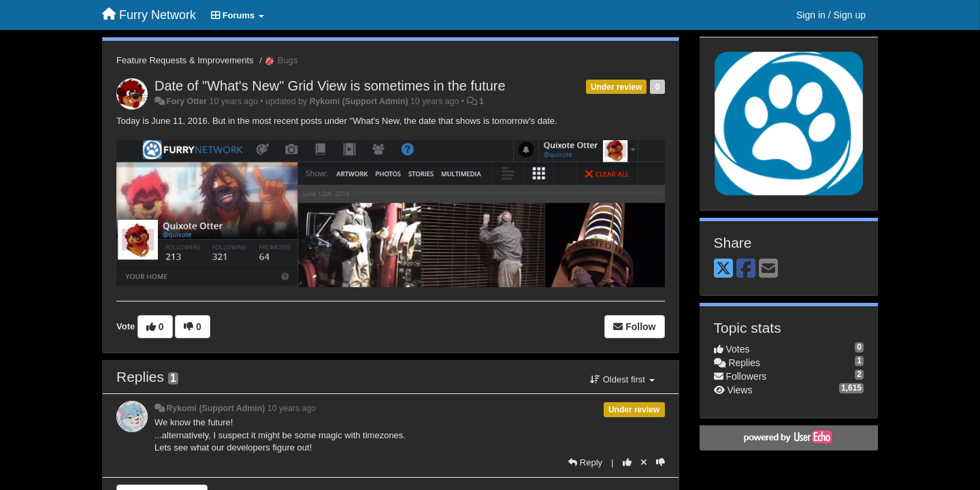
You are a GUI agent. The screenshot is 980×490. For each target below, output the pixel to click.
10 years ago (292, 408)
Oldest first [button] (622, 379)
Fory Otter (186, 101)
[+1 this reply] (627, 462)
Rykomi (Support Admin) (359, 101)
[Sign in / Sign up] (831, 15)
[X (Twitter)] (723, 269)
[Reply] (585, 462)
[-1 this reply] (660, 462)
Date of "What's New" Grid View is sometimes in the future (330, 86)
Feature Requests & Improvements (185, 60)
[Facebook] (746, 269)
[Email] (768, 269)
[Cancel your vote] (644, 462)
